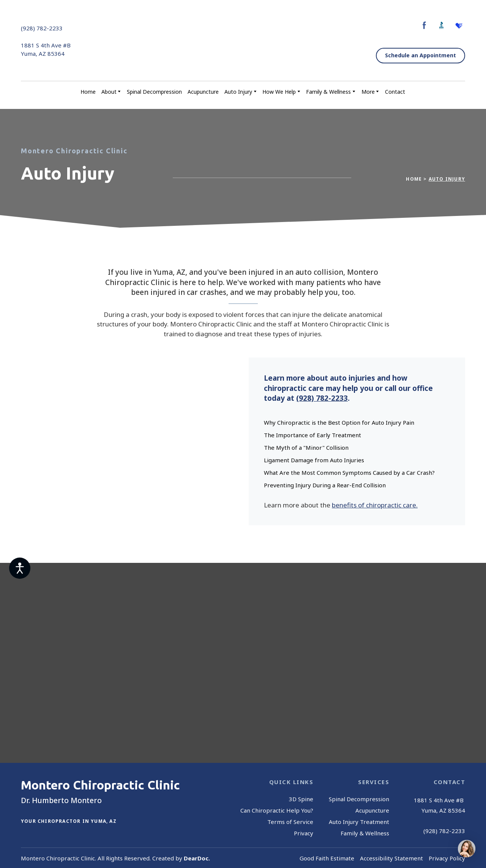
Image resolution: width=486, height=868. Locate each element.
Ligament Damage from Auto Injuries (314, 460)
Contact (395, 92)
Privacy (304, 833)
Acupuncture (203, 92)
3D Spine (301, 799)
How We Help (279, 92)
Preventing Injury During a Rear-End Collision (325, 485)
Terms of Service (290, 822)
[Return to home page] (241, 41)
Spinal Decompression (154, 92)
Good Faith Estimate (327, 858)
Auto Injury (238, 92)
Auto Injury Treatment (359, 822)
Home (88, 92)
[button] (424, 25)
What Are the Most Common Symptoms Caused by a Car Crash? (349, 473)
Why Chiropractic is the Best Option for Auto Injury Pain (339, 422)
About (109, 92)
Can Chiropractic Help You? (277, 810)
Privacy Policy (447, 858)
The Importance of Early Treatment (312, 435)
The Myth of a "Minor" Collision (306, 447)
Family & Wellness (328, 92)
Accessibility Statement (391, 858)
